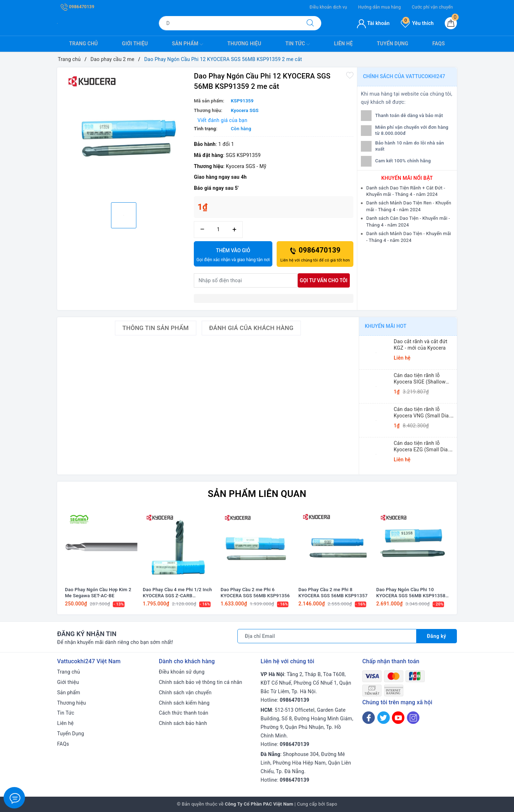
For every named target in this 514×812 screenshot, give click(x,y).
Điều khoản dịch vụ (328, 7)
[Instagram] (413, 718)
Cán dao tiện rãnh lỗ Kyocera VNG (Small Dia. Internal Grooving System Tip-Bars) (423, 413)
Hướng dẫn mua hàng (379, 7)
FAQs (439, 44)
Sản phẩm (188, 44)
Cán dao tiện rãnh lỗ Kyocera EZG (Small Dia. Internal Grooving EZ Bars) (424, 446)
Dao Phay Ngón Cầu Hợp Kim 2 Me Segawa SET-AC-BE (98, 593)
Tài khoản (373, 23)
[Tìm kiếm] (310, 23)
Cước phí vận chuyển (432, 7)
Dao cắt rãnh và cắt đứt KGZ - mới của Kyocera (420, 345)
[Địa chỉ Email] (327, 636)
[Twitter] (384, 718)
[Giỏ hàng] (451, 23)
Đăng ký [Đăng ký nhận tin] (437, 636)
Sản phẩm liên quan (257, 494)
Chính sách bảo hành (183, 723)
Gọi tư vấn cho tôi (324, 280)
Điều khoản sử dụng (182, 672)
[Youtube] (398, 718)
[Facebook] (369, 718)
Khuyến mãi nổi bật (407, 178)
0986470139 (77, 7)
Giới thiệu (135, 44)
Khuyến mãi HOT (386, 326)
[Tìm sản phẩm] (229, 23)
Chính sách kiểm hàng (184, 703)
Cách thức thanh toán (184, 713)
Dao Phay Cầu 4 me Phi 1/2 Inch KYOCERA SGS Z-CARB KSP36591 (177, 593)
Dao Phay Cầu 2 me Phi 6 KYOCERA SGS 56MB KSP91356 (255, 593)
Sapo (332, 804)
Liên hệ (343, 44)
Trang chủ (84, 44)
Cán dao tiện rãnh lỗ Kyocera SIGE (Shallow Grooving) (420, 379)
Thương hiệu (244, 44)
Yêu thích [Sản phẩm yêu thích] (417, 23)
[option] (124, 134)
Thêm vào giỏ (233, 255)
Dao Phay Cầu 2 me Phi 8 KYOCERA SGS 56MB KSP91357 (333, 593)
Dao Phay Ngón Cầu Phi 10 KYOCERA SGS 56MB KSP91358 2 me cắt (411, 593)
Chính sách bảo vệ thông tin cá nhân (201, 682)
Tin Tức (298, 44)
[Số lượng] (218, 230)
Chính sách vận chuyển (185, 692)
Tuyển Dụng (393, 44)
